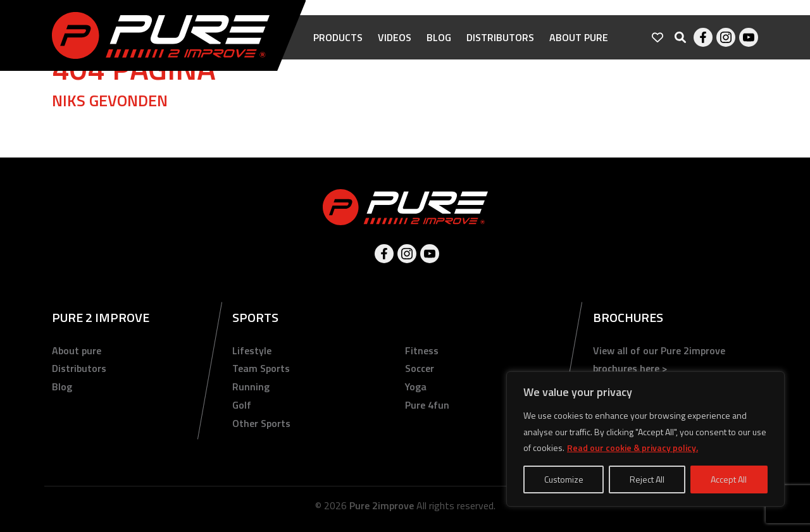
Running (251, 387)
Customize (564, 479)
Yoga (416, 387)
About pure (579, 38)
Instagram (726, 38)
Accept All (729, 479)
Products (338, 38)
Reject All (647, 479)
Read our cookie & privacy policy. (632, 448)
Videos (395, 38)
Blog (439, 38)
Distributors (500, 38)
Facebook (703, 38)
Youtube (749, 38)
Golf (242, 405)
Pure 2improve (382, 505)
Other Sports (261, 423)
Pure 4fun (427, 405)
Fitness (422, 350)
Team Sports (261, 368)
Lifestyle (252, 350)
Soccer (420, 368)
